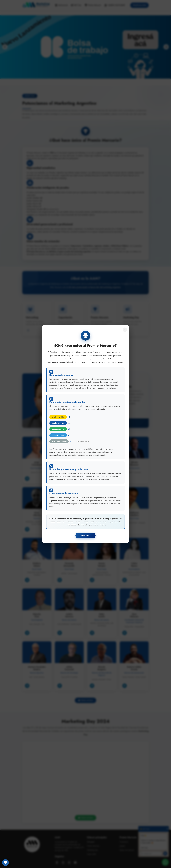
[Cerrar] (125, 330)
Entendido (85, 535)
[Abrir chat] (5, 863)
